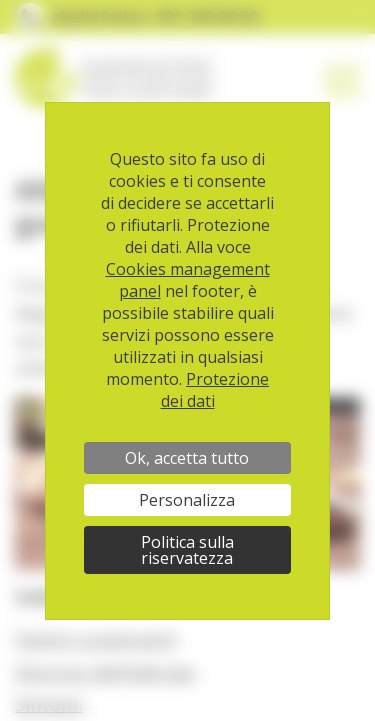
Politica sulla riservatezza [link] (187, 550)
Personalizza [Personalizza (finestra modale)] (187, 500)
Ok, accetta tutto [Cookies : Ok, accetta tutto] (187, 458)
